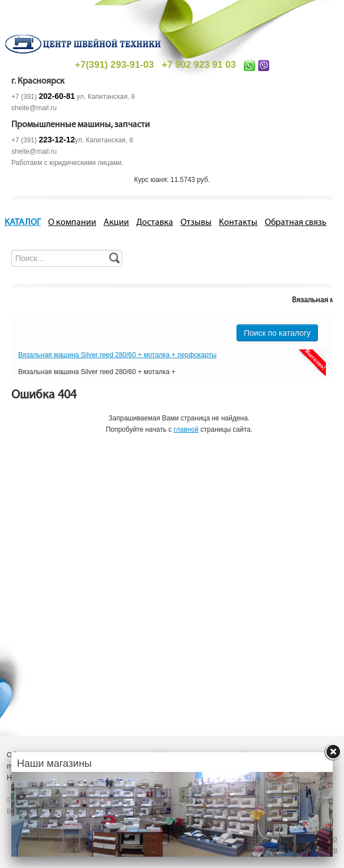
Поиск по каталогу (277, 333)
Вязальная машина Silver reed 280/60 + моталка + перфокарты (117, 355)
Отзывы (196, 223)
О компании (72, 223)
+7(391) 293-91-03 (114, 65)
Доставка (155, 223)
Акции (116, 223)
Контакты (238, 223)
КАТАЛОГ (23, 223)
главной (186, 429)
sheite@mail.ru (34, 108)
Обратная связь (296, 223)
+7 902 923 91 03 (199, 65)
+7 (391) (43, 97)
